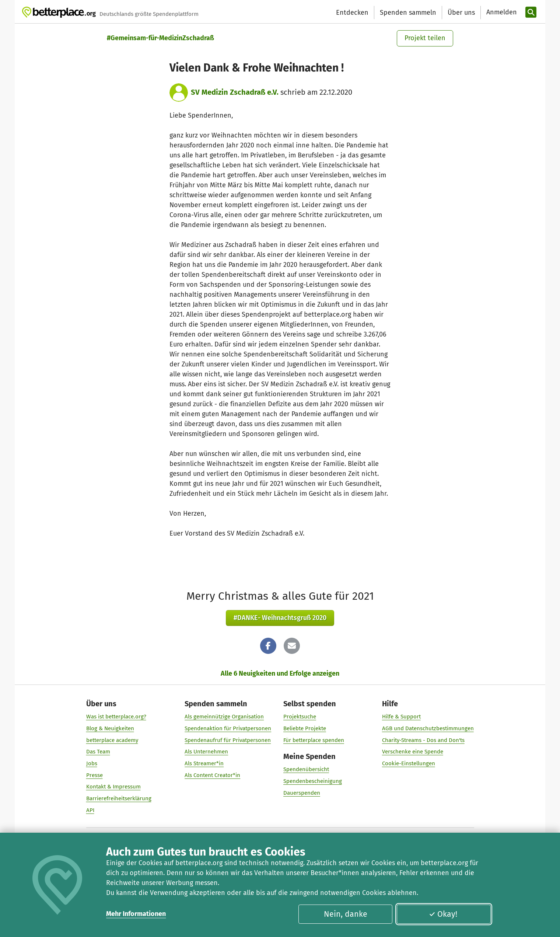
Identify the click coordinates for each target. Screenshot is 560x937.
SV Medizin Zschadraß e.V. (235, 92)
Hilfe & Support (401, 717)
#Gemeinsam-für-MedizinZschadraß (160, 38)
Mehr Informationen (136, 914)
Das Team (98, 752)
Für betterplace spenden (314, 740)
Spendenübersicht (306, 769)
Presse (94, 775)
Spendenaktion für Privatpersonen (228, 728)
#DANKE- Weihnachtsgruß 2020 (280, 618)
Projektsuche (300, 717)
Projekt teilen (425, 38)
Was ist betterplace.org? (116, 717)
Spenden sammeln (408, 13)
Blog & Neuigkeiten (110, 728)
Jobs (92, 763)
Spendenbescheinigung (313, 781)
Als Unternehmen (206, 752)
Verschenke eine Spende (413, 752)
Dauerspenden (302, 793)
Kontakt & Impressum (113, 787)
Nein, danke (346, 914)
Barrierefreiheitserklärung (119, 798)
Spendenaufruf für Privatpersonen (228, 740)
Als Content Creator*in (212, 775)
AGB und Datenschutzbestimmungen (428, 728)
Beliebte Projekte (305, 728)
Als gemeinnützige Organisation (224, 717)
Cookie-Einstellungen (409, 763)
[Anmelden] (501, 12)
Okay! (443, 914)
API (90, 810)
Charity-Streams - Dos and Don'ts (423, 740)
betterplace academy (112, 740)
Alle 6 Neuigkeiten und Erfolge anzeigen (280, 673)
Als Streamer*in (204, 763)
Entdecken (352, 13)
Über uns (461, 13)
